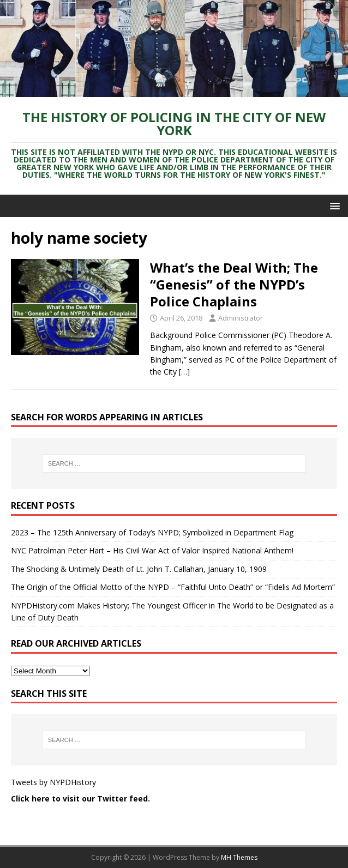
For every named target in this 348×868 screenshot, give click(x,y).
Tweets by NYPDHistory (53, 782)
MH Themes (239, 857)
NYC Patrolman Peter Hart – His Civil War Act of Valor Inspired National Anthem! (152, 550)
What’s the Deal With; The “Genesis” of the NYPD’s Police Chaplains (234, 284)
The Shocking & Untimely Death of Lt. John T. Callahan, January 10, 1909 (139, 569)
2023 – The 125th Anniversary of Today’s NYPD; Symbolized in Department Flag (152, 532)
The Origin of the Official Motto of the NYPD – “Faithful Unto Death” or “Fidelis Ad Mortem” (173, 587)
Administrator (241, 318)
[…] (184, 372)
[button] (333, 205)
